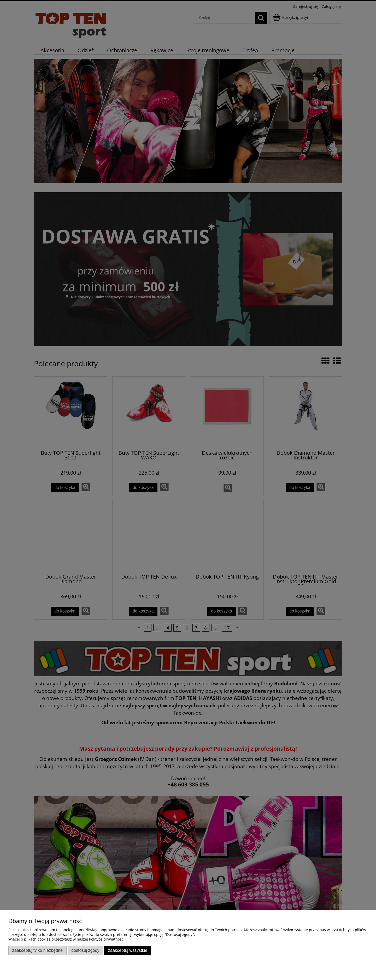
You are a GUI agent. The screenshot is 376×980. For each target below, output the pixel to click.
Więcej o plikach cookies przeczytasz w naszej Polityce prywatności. (67, 939)
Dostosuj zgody (85, 950)
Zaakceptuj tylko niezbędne (37, 950)
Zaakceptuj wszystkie (128, 950)
